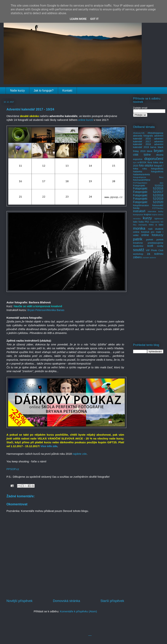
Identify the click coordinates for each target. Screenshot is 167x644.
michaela (143, 225)
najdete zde (80, 454)
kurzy (147, 218)
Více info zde (49, 446)
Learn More (78, 19)
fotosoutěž (158, 205)
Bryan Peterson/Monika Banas (46, 310)
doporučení (154, 159)
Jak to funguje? (44, 91)
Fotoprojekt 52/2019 (148, 199)
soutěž (139, 250)
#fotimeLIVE (139, 133)
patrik (138, 239)
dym (135, 163)
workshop (138, 254)
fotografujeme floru (148, 177)
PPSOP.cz (13, 469)
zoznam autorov (149, 258)
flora (150, 162)
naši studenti (156, 229)
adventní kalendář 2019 (148, 146)
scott (150, 246)
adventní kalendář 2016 (148, 137)
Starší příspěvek (112, 601)
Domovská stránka (66, 601)
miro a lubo (156, 225)
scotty (160, 246)
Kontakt (67, 91)
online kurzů (86, 120)
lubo (135, 222)
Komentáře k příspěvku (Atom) (78, 611)
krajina (147, 214)
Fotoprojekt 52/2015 (148, 186)
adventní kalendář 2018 (148, 143)
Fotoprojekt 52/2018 (148, 195)
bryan (158, 151)
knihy (161, 211)
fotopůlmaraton (141, 205)
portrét (150, 240)
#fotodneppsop (155, 133)
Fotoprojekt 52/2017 (148, 192)
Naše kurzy (17, 91)
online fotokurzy (152, 235)
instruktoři (139, 211)
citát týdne (142, 155)
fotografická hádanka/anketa (148, 173)
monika (139, 228)
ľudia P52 (144, 222)
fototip (136, 208)
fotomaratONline (142, 180)
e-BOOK (142, 162)
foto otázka (146, 166)
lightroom (159, 218)
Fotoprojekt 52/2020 (148, 202)
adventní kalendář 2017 (148, 140)
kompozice (138, 214)
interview (152, 211)
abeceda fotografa (143, 136)
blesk (150, 151)
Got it (94, 19)
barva (153, 147)
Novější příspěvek (20, 601)
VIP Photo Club (155, 250)
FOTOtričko (158, 208)
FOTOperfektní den (148, 183)
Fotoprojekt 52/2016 (148, 188)
